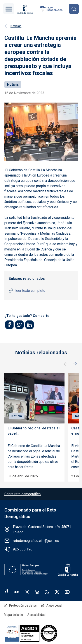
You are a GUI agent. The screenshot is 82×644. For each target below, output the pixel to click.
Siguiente (75, 364)
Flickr (17, 592)
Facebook (7, 592)
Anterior (65, 364)
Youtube (67, 592)
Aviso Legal (54, 605)
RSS (47, 592)
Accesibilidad (36, 615)
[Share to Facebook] (9, 325)
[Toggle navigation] (9, 9)
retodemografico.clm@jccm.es (36, 541)
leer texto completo (30, 291)
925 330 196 (23, 549)
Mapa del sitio (13, 615)
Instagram (27, 592)
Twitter (57, 592)
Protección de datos (23, 605)
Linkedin (37, 592)
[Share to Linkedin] (30, 325)
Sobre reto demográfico (23, 494)
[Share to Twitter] (19, 325)
